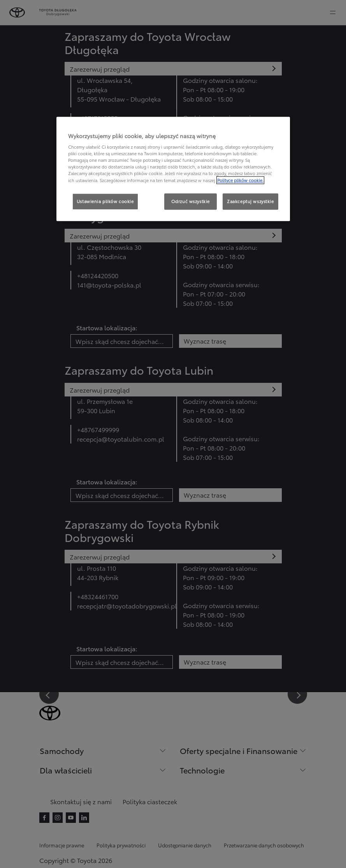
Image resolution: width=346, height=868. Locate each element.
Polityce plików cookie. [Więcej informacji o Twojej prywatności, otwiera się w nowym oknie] (240, 180)
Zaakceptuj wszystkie (250, 201)
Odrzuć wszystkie (191, 201)
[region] (173, 169)
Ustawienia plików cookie (105, 201)
